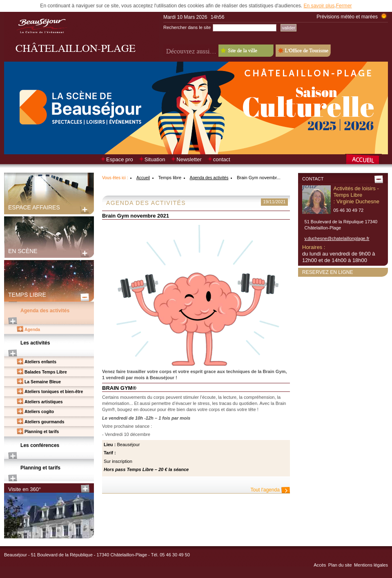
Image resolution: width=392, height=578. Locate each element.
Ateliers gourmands (45, 422)
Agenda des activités (45, 311)
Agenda (32, 330)
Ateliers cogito (39, 412)
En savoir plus (319, 6)
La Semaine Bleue (43, 382)
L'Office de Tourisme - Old (303, 51)
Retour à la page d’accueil (366, 160)
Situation (155, 159)
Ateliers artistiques (44, 402)
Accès (320, 565)
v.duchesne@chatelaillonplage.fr (337, 238)
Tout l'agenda (265, 490)
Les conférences (40, 445)
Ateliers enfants (40, 362)
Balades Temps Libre (46, 372)
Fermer (344, 6)
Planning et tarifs (42, 432)
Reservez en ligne (328, 272)
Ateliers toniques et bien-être (54, 392)
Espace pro (120, 159)
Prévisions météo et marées (347, 17)
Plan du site (340, 565)
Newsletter (189, 159)
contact (222, 159)
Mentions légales (371, 565)
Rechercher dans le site (187, 27)
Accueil (143, 178)
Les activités (35, 343)
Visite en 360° (24, 489)
